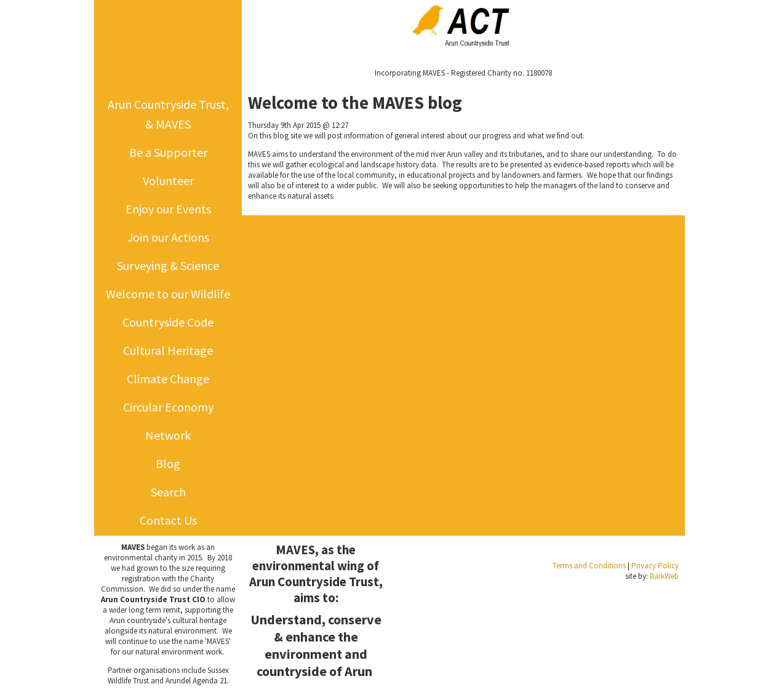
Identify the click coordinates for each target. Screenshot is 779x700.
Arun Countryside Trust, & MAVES (168, 114)
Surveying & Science (168, 265)
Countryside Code (168, 322)
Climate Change (168, 379)
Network (168, 435)
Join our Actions (168, 237)
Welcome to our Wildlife (168, 294)
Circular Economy (168, 407)
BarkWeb (664, 576)
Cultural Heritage (168, 350)
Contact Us (168, 520)
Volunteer (168, 181)
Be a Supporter (168, 152)
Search (168, 492)
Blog (168, 463)
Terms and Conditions (589, 566)
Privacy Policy (655, 566)
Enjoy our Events (168, 209)
